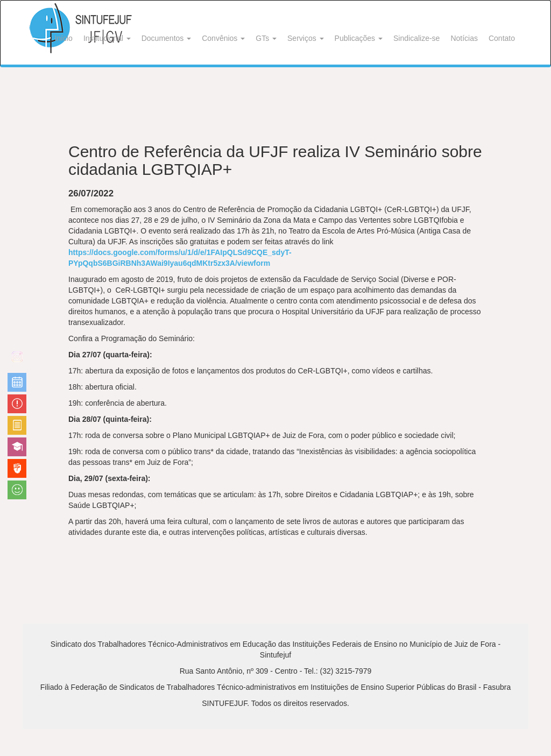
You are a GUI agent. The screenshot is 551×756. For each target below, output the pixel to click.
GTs (266, 38)
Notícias (464, 38)
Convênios (223, 38)
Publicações (359, 38)
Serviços (306, 38)
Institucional (107, 38)
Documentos (166, 38)
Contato (502, 38)
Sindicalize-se (416, 38)
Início (63, 38)
